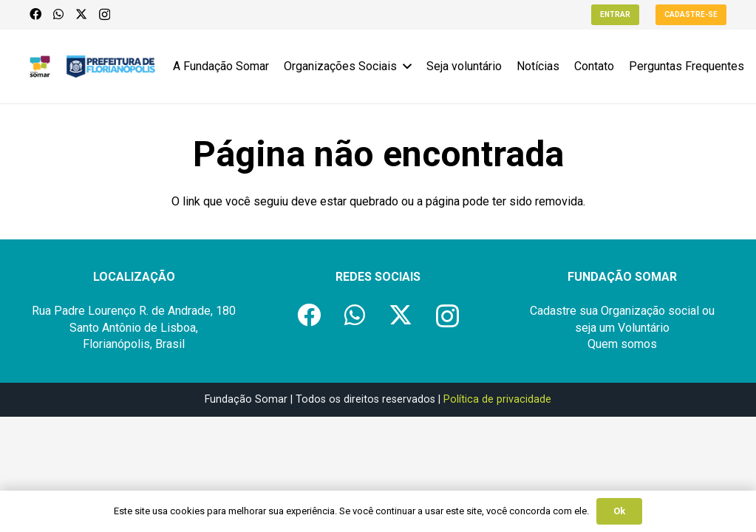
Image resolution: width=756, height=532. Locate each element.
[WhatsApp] (58, 14)
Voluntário (644, 328)
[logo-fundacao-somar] (40, 66)
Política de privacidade (497, 399)
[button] (404, 66)
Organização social (650, 311)
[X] (81, 14)
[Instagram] (105, 15)
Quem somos (622, 344)
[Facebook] (35, 14)
